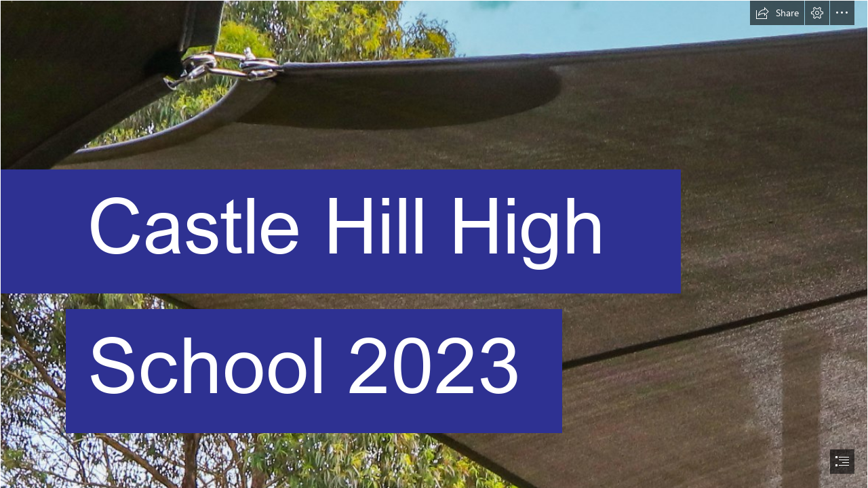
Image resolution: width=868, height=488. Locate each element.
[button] (777, 13)
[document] (434, 244)
